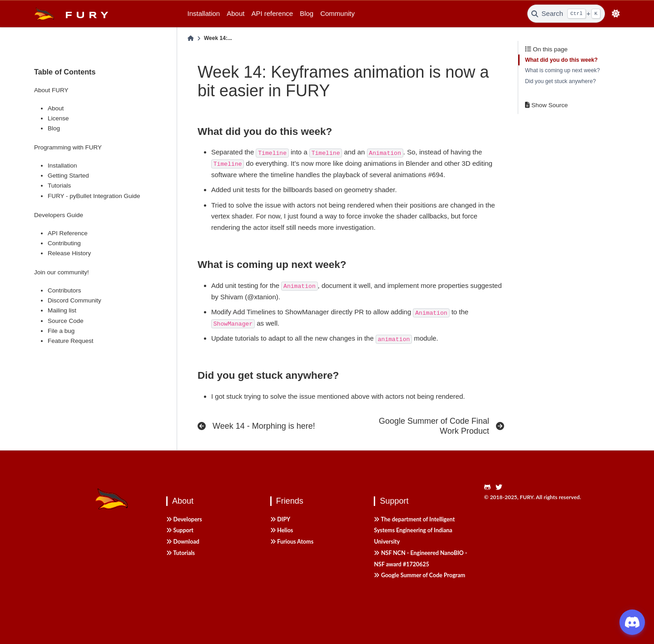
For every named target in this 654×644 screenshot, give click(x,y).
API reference (272, 13)
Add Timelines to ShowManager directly (293, 312)
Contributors (64, 290)
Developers (184, 519)
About (235, 13)
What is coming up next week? (562, 70)
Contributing (64, 243)
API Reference (68, 233)
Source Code (66, 321)
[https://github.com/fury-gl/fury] (490, 488)
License (58, 118)
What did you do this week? (561, 60)
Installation (204, 13)
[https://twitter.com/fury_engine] (501, 488)
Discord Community (74, 300)
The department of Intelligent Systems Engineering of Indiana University (414, 531)
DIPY (280, 519)
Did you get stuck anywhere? (560, 81)
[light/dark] (616, 14)
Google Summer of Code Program (419, 575)
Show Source (546, 105)
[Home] (191, 39)
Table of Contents (65, 72)
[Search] (566, 14)
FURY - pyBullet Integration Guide (94, 196)
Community (337, 13)
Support (180, 530)
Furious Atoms (292, 542)
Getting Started (68, 176)
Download (183, 542)
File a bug (61, 331)
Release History (69, 253)
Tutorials (59, 186)
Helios (282, 530)
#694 (436, 175)
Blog (307, 13)
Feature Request (71, 341)
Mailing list (62, 310)
